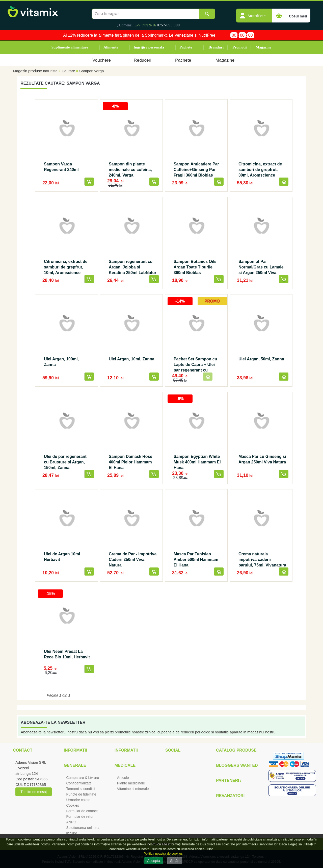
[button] (254, 13)
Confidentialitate (79, 783)
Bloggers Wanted (237, 765)
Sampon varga (92, 71)
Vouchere (102, 60)
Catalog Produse (236, 750)
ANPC (71, 822)
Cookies (73, 805)
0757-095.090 (168, 25)
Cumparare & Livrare (83, 778)
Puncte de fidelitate (81, 794)
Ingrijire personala (149, 47)
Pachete (186, 47)
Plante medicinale (131, 783)
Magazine (263, 47)
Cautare (68, 71)
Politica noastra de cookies (163, 853)
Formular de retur (80, 816)
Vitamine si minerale (133, 789)
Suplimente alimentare (70, 47)
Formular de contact (82, 811)
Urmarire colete (78, 800)
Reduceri (142, 60)
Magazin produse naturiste (35, 71)
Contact (23, 750)
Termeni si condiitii (80, 789)
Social (173, 750)
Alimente (111, 47)
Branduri (216, 47)
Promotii (239, 47)
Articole (123, 778)
